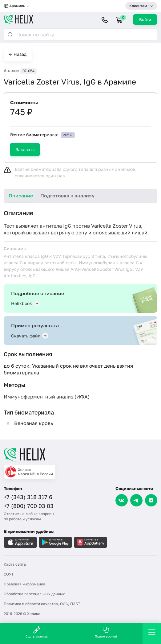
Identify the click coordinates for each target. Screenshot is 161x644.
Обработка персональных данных (34, 594)
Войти (145, 19)
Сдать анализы (37, 632)
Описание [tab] (21, 196)
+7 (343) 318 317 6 (28, 497)
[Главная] (80, 455)
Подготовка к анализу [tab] (67, 196)
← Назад (18, 54)
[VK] (122, 500)
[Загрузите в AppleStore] (20, 542)
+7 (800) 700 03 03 (29, 506)
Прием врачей (106, 632)
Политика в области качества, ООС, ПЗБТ (42, 604)
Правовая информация (24, 584)
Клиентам (138, 6)
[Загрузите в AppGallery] (91, 542)
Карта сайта (15, 564)
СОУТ (9, 574)
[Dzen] (151, 500)
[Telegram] (136, 500)
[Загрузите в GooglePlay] (55, 542)
